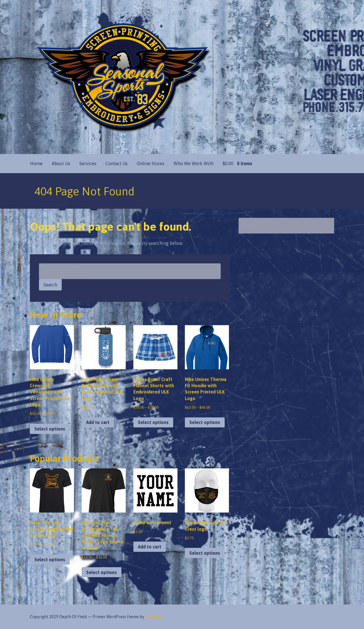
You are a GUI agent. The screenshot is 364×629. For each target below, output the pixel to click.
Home (36, 163)
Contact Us (117, 163)
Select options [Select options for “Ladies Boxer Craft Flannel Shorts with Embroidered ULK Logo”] (153, 422)
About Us (61, 163)
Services (88, 163)
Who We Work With (194, 163)
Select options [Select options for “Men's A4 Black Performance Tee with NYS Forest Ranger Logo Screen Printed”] (102, 572)
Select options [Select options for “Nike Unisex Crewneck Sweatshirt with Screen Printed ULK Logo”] (50, 429)
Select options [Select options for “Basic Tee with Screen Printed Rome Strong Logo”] (50, 560)
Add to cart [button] (98, 422)
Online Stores (151, 163)
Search (50, 285)
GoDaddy (153, 617)
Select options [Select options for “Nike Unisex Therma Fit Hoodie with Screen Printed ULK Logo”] (205, 422)
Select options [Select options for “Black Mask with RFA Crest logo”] (205, 553)
